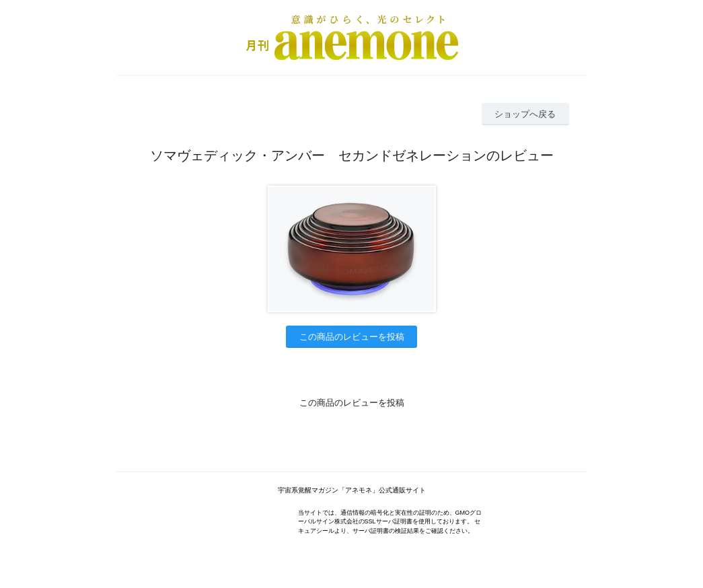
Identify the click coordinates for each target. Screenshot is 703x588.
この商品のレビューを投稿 (352, 337)
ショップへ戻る (525, 114)
